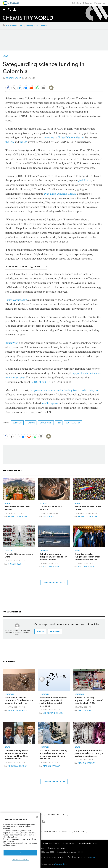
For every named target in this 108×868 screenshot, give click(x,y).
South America (73, 423)
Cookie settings (20, 860)
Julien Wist (11, 343)
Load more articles (54, 582)
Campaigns (69, 844)
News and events (51, 844)
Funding (31, 423)
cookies (93, 857)
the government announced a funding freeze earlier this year (64, 390)
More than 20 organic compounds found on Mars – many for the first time (19, 700)
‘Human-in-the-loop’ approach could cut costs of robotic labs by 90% (89, 700)
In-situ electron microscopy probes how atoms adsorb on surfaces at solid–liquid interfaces (53, 755)
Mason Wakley (87, 710)
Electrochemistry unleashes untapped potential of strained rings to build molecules (53, 702)
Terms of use (49, 832)
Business (44, 551)
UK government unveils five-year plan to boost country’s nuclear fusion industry (89, 753)
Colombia (17, 423)
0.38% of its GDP (41, 382)
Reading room (32, 26)
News (5, 56)
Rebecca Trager (18, 517)
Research (9, 694)
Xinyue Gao (15, 564)
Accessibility (65, 832)
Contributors (53, 815)
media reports (50, 403)
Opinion (43, 503)
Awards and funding (88, 844)
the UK (10, 142)
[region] (20, 840)
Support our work (57, 848)
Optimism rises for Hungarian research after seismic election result (87, 557)
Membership (100, 3)
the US (24, 142)
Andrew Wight (14, 78)
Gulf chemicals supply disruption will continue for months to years (53, 557)
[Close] (37, 817)
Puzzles (44, 26)
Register (55, 632)
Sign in (40, 632)
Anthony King (52, 567)
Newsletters (11, 26)
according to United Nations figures (63, 138)
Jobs (21, 26)
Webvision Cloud (61, 864)
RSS (64, 815)
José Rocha (85, 180)
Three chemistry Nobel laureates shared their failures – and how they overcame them (16, 755)
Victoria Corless (53, 713)
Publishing (77, 3)
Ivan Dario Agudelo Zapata (60, 194)
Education (88, 3)
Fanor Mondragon (16, 300)
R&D (59, 423)
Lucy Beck (49, 517)
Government (46, 423)
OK (20, 853)
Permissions (79, 832)
